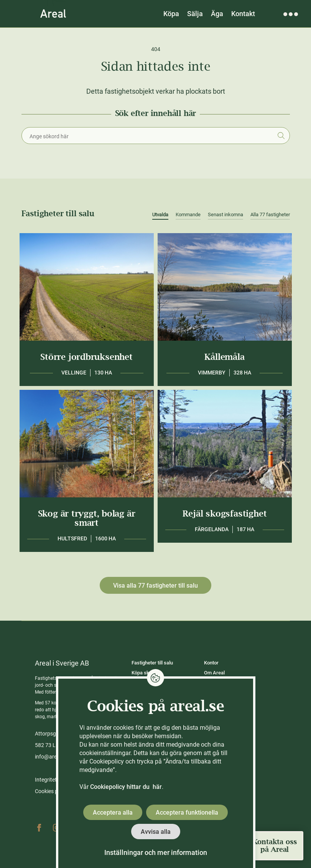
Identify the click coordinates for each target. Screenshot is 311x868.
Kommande (188, 215)
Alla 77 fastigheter (270, 215)
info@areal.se (51, 757)
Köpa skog (143, 673)
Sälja (195, 14)
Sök (281, 136)
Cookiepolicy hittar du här (126, 787)
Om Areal (214, 673)
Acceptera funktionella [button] (187, 813)
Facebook (39, 828)
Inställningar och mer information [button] (156, 852)
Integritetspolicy (54, 780)
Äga (217, 14)
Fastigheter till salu (152, 663)
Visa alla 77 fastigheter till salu (155, 586)
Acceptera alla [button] (113, 813)
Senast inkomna (225, 215)
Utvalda (160, 215)
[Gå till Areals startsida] (53, 13)
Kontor (211, 663)
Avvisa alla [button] (156, 832)
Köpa (171, 14)
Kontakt (243, 14)
